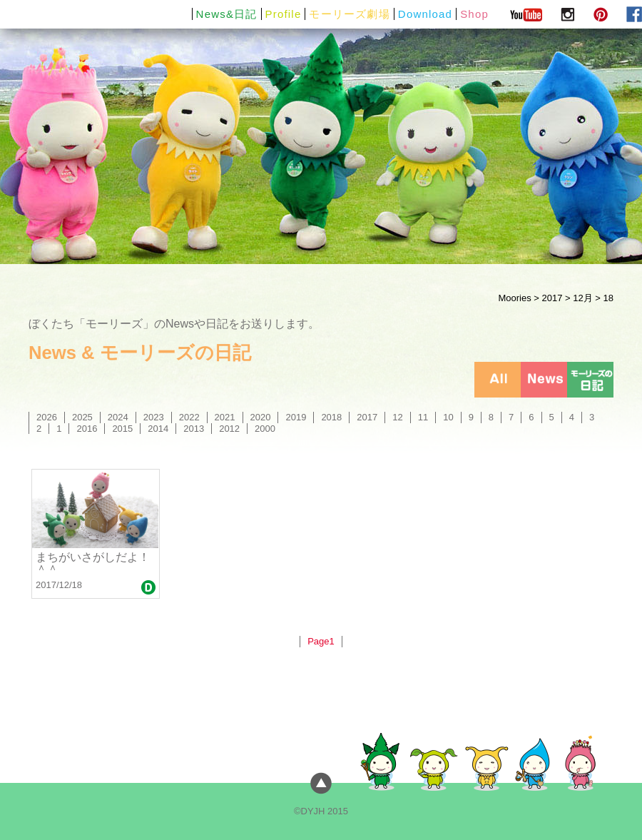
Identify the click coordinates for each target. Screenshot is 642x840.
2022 (189, 417)
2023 (154, 417)
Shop (474, 14)
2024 (118, 417)
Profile (284, 14)
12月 (582, 298)
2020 (261, 417)
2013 (194, 429)
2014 (158, 429)
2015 (122, 429)
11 (423, 417)
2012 (229, 429)
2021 (225, 417)
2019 (296, 417)
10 (448, 417)
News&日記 (227, 14)
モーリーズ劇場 (349, 14)
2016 (87, 429)
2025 (82, 417)
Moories (514, 298)
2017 (552, 298)
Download (425, 14)
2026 (47, 417)
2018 (331, 417)
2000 (265, 429)
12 (397, 417)
